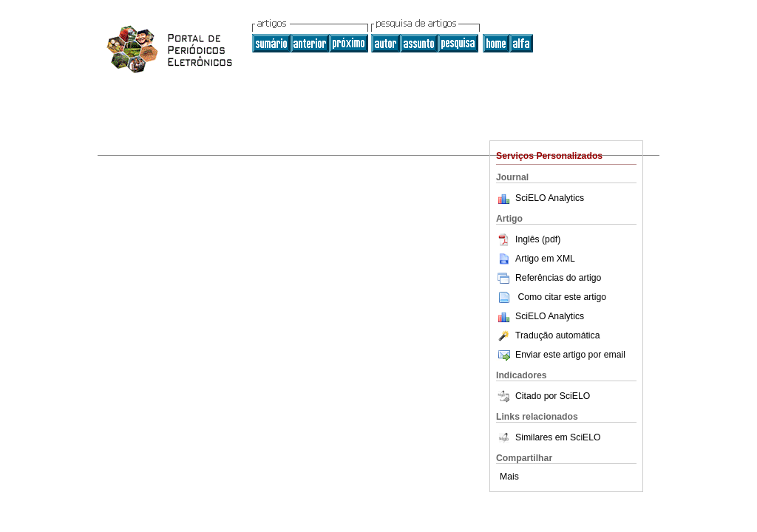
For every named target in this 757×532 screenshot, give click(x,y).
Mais (509, 477)
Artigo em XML (536, 259)
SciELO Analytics (550, 198)
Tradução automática (548, 335)
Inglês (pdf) (528, 239)
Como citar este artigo (562, 297)
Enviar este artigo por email (561, 355)
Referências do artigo (549, 278)
